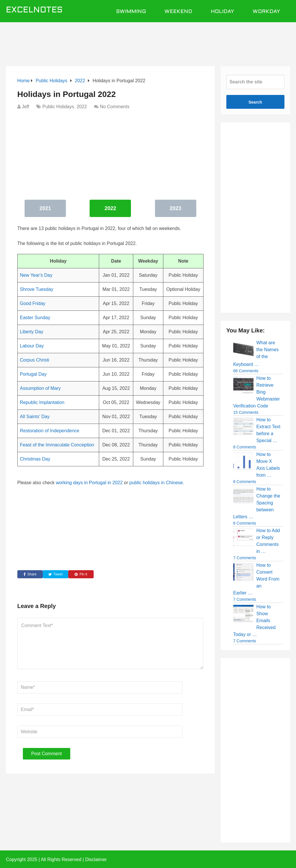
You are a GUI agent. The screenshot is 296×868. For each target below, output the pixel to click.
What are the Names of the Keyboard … (256, 353)
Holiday (222, 12)
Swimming (131, 12)
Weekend (178, 12)
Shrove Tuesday (37, 289)
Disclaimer (96, 859)
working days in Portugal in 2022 (89, 483)
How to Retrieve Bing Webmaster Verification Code (257, 392)
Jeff (25, 107)
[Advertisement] (148, 41)
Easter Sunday (35, 318)
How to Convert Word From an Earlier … (256, 579)
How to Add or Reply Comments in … (268, 541)
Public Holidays (58, 107)
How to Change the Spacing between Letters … (257, 503)
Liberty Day (32, 332)
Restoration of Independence (50, 431)
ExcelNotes (34, 10)
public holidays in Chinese (156, 483)
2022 (82, 107)
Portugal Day (33, 374)
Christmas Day (35, 459)
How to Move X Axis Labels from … (268, 465)
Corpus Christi (35, 360)
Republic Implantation (42, 402)
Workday (266, 12)
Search (255, 102)
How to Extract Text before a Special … (268, 430)
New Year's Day (36, 275)
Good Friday (33, 303)
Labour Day (32, 346)
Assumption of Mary (40, 388)
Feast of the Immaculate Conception (57, 445)
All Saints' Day (35, 417)
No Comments (114, 107)
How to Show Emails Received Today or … (255, 621)
